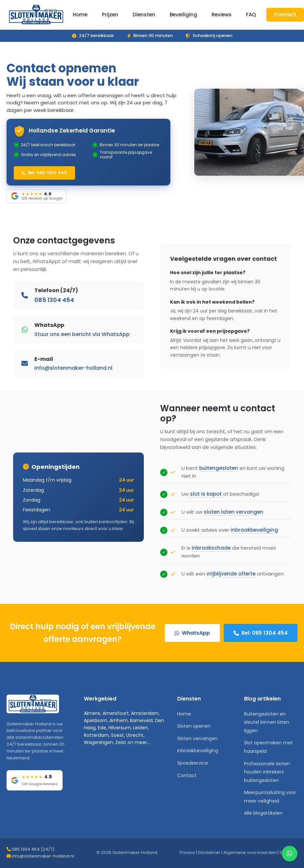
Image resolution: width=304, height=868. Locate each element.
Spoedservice (193, 763)
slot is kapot (206, 498)
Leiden (140, 728)
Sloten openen (194, 726)
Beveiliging (183, 15)
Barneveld (141, 720)
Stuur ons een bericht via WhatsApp (82, 338)
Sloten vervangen (197, 738)
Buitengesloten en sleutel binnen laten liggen (267, 722)
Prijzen (110, 15)
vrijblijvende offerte (231, 578)
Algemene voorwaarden (250, 852)
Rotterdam (96, 735)
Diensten (144, 15)
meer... (142, 742)
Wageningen (98, 742)
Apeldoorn (95, 720)
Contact (285, 15)
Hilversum (120, 728)
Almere (92, 713)
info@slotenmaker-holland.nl (73, 372)
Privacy (187, 852)
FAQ (251, 15)
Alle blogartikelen (263, 813)
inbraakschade (211, 552)
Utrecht (135, 735)
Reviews (222, 15)
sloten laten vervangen (234, 516)
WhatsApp (192, 633)
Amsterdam (145, 713)
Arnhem (119, 720)
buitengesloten (219, 472)
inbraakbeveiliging (254, 534)
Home (80, 15)
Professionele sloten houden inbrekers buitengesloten (267, 772)
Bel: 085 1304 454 (44, 173)
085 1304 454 (54, 304)
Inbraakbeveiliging (198, 751)
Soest (117, 735)
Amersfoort (116, 713)
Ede (102, 728)
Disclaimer (209, 852)
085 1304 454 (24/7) (33, 849)
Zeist (121, 742)
